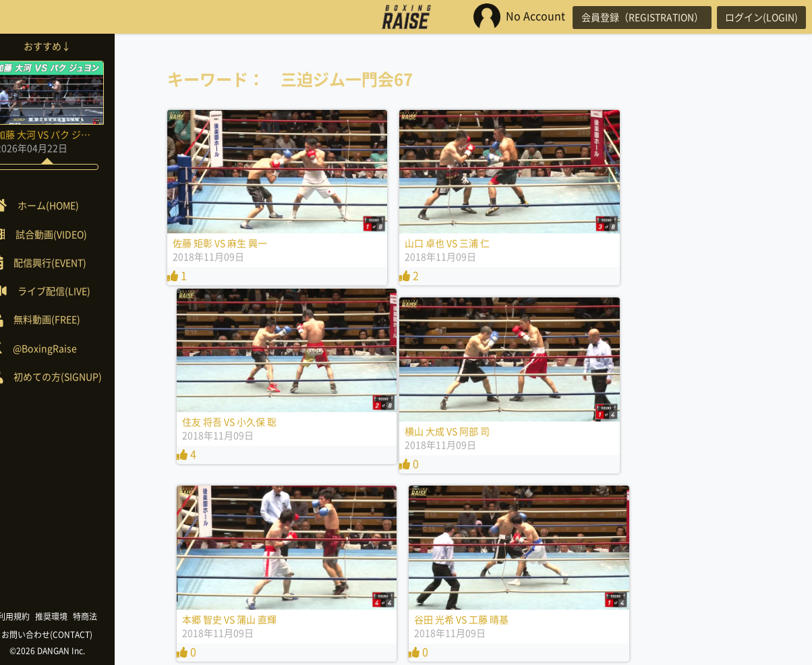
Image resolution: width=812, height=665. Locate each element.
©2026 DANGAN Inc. (67, 651)
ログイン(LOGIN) (758, 17)
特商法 (105, 616)
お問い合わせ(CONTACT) (68, 635)
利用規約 (34, 616)
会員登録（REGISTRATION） (632, 17)
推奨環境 (71, 616)
